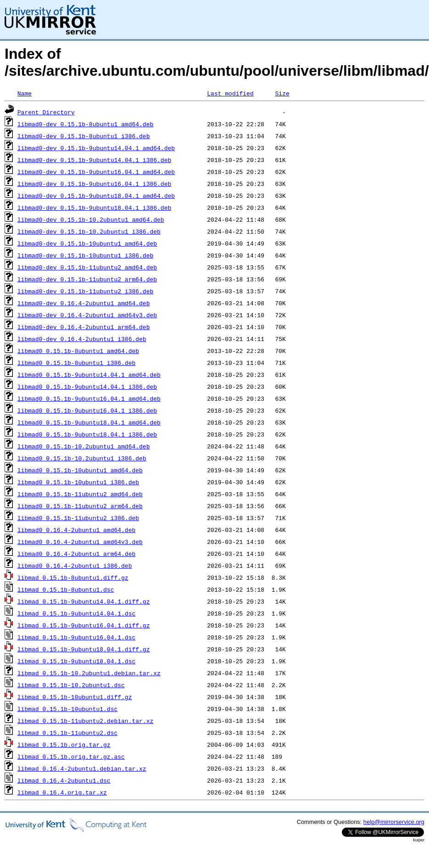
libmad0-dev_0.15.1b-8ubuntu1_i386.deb (84, 136)
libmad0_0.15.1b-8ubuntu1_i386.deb (76, 363)
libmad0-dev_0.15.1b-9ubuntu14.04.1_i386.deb (94, 160)
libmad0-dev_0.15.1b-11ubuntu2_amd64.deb (87, 267)
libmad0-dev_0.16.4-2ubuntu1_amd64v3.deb (87, 315)
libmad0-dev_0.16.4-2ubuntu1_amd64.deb (84, 303)
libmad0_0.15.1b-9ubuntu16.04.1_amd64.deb (89, 398)
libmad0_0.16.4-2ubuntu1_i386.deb (75, 566)
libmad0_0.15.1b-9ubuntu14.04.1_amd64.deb (89, 375)
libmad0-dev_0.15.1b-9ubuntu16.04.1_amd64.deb (96, 172)
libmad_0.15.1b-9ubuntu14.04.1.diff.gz (84, 601)
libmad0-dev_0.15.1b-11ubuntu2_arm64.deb (87, 279)
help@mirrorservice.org (394, 822)
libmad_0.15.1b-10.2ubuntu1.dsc (71, 685)
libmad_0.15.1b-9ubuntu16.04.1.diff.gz (84, 625)
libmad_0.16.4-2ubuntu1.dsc (64, 780)
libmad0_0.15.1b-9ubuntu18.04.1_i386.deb (87, 434)
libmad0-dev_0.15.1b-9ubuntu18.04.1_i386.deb (94, 207)
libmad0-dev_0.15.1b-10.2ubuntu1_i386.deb (89, 231)
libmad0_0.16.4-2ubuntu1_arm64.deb (76, 554)
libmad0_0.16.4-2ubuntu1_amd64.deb (76, 530)
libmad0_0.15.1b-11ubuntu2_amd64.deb (80, 494)
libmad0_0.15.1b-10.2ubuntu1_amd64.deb (84, 446)
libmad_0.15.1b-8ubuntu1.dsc (66, 589)
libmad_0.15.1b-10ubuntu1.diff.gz (75, 697)
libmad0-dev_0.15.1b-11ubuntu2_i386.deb (85, 291)
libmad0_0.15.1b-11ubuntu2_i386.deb (78, 518)
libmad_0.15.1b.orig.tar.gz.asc (71, 756)
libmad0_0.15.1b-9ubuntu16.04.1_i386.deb (87, 410)
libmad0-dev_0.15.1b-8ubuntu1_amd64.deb (85, 124)
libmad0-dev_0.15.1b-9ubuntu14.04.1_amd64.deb (96, 148)
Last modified (230, 93)
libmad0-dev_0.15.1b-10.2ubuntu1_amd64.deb (91, 219)
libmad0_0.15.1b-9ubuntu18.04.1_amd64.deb (89, 422)
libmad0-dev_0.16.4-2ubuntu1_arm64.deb (84, 327)
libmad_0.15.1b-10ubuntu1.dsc (67, 709)
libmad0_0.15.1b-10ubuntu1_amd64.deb (80, 470)
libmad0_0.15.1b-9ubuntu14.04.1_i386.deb (87, 386)
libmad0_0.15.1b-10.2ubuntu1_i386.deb (82, 458)
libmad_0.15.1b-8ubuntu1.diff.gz (73, 577)
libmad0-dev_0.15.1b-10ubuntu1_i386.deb (85, 255)
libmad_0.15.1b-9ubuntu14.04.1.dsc (76, 613)
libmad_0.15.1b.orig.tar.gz (64, 745)
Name (25, 93)
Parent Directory (46, 112)
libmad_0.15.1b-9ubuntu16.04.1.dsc (76, 637)
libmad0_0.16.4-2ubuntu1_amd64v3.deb (80, 542)
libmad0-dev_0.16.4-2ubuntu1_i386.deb (82, 339)
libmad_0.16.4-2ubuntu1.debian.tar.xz (82, 768)
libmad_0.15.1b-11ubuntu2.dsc (67, 733)
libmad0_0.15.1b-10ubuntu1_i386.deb (78, 482)
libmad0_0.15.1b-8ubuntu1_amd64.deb (78, 351)
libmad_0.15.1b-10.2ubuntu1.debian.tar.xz (89, 673)
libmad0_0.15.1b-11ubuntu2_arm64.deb (80, 506)
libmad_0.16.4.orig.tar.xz (62, 792)
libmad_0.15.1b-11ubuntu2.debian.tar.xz (85, 721)
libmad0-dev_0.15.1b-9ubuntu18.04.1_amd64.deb (96, 196)
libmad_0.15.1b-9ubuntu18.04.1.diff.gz (84, 649)
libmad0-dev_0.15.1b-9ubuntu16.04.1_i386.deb (94, 184)
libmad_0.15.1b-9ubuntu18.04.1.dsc (76, 661)
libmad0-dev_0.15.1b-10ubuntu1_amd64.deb (87, 243)
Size (282, 93)
